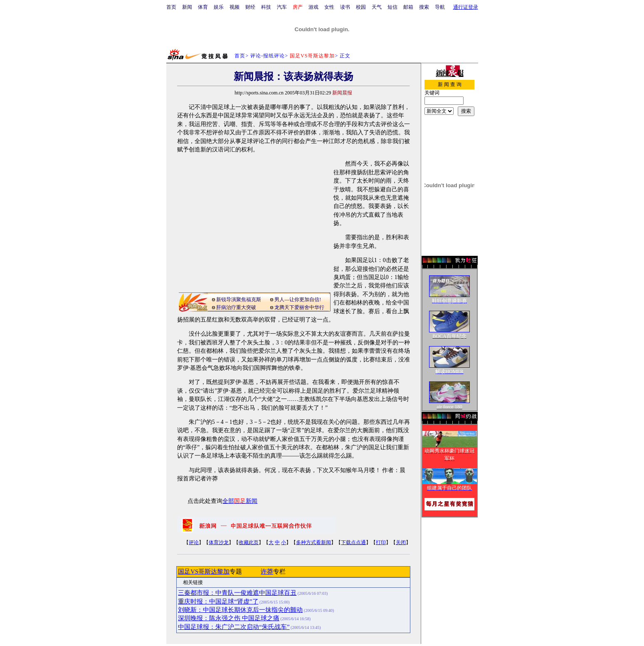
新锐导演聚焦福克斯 (239, 299)
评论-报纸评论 (268, 56)
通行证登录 (466, 7)
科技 (266, 7)
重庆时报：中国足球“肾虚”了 (218, 601)
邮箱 (408, 7)
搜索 (424, 7)
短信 (392, 7)
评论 (194, 542)
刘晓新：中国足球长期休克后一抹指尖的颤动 (240, 610)
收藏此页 (249, 542)
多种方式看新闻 (313, 542)
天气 (377, 7)
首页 (171, 7)
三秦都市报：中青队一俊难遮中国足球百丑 (237, 593)
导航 (440, 7)
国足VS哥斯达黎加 (204, 572)
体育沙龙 (219, 542)
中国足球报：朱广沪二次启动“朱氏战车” (234, 627)
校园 (361, 7)
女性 (329, 7)
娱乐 (219, 7)
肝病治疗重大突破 (236, 307)
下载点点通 (353, 542)
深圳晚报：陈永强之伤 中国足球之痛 (229, 618)
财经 (250, 7)
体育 (203, 7)
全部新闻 (240, 501)
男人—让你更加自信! (298, 299)
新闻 (187, 7)
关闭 (401, 542)
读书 (345, 7)
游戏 (313, 7)
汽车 (282, 7)
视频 (234, 7)
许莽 (267, 572)
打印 (381, 542)
